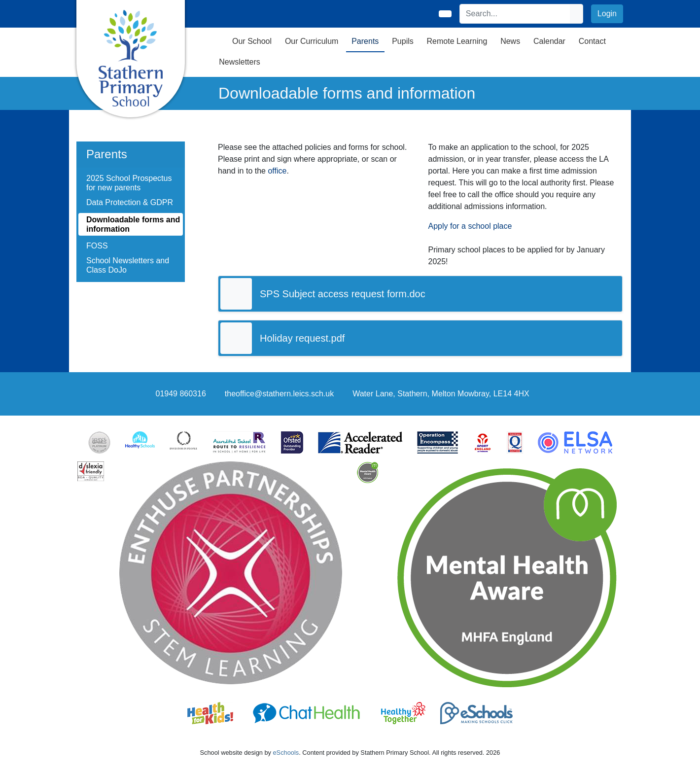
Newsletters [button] (240, 62)
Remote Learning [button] (457, 41)
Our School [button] (252, 41)
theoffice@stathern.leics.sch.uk (279, 394)
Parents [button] (365, 41)
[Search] (515, 14)
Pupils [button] (403, 41)
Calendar (549, 41)
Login (607, 14)
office (277, 171)
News (510, 41)
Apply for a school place (470, 226)
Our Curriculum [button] (312, 41)
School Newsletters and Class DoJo (128, 265)
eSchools (286, 753)
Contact (592, 41)
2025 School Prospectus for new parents (129, 183)
